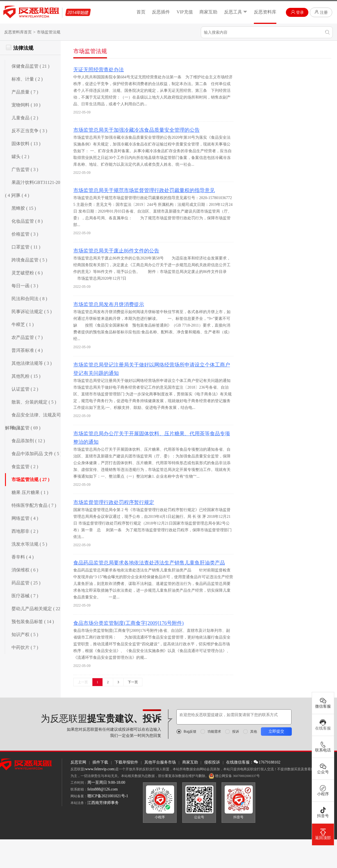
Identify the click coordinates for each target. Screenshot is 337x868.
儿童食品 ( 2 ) (25, 118)
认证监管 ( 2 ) (25, 389)
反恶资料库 (265, 12)
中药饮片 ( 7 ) (25, 647)
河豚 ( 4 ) (20, 195)
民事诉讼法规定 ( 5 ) (32, 312)
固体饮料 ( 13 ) (26, 144)
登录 (297, 12)
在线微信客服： (240, 762)
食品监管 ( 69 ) (26, 428)
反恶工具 (236, 12)
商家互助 (208, 12)
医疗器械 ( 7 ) (25, 596)
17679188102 (267, 762)
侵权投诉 (212, 762)
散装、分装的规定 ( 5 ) (34, 402)
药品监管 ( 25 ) (26, 583)
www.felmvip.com (100, 769)
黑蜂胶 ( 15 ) (24, 208)
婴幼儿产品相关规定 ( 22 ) (37, 609)
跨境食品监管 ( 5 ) (29, 260)
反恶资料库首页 (18, 32)
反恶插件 (161, 12)
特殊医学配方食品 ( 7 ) (34, 505)
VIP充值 (185, 12)
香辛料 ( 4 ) (23, 557)
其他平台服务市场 (160, 762)
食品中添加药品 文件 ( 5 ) (37, 454)
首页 (141, 12)
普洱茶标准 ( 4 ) (27, 350)
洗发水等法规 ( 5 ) (29, 544)
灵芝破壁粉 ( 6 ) (27, 273)
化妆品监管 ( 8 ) (27, 221)
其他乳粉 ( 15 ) (26, 376)
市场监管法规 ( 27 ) (30, 479)
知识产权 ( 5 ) (25, 635)
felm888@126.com (103, 789)
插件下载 (100, 762)
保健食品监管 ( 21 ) (30, 66)
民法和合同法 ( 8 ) (29, 299)
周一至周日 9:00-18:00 (106, 782)
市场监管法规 (49, 32)
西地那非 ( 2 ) (25, 531)
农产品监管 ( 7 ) (27, 337)
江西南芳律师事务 (103, 803)
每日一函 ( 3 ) (25, 286)
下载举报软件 (126, 762)
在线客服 (323, 725)
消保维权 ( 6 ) (25, 570)
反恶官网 (78, 762)
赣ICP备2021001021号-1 (108, 796)
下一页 (133, 682)
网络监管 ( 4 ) (25, 518)
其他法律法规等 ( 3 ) (32, 363)
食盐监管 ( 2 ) (25, 467)
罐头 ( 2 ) (20, 157)
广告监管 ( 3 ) (25, 169)
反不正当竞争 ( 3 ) (29, 131)
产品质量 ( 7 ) (25, 92)
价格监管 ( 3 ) (25, 234)
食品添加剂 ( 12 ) (28, 441)
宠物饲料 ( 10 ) (26, 105)
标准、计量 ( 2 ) (27, 79)
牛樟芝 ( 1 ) (23, 324)
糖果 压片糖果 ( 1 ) (30, 492)
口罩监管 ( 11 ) (26, 247)
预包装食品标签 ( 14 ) (33, 622)
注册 (321, 12)
